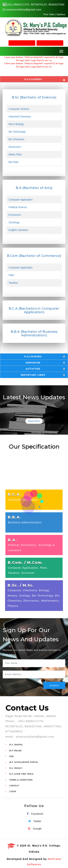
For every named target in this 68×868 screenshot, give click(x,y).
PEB (12, 756)
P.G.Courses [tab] (45, 357)
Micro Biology (16, 124)
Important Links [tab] (43, 375)
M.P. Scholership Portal (24, 762)
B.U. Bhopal (16, 745)
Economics (15, 215)
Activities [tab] (45, 369)
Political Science (18, 207)
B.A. (12, 540)
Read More (34, 421)
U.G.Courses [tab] (45, 79)
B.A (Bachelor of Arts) (34, 188)
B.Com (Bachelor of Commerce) (34, 256)
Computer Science (19, 109)
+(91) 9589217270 (17, 4)
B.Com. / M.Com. (25, 563)
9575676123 (39, 4)
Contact (14, 786)
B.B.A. (15, 517)
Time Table (49, 14)
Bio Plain (13, 162)
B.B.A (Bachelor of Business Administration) (34, 333)
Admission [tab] (45, 363)
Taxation (13, 283)
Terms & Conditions (21, 780)
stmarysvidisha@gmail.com (24, 9)
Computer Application (21, 200)
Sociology (14, 222)
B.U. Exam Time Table (22, 774)
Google (34, 829)
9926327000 (56, 4)
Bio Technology (17, 132)
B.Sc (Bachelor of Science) (34, 97)
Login (13, 791)
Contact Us (27, 708)
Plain (11, 275)
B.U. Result (16, 768)
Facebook (34, 814)
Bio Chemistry (16, 139)
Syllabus (61, 14)
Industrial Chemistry (20, 117)
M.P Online (16, 751)
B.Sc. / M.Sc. (21, 585)
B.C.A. (15, 494)
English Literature (18, 230)
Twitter (34, 821)
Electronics (15, 147)
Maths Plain (15, 154)
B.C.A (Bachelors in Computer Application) (34, 310)
